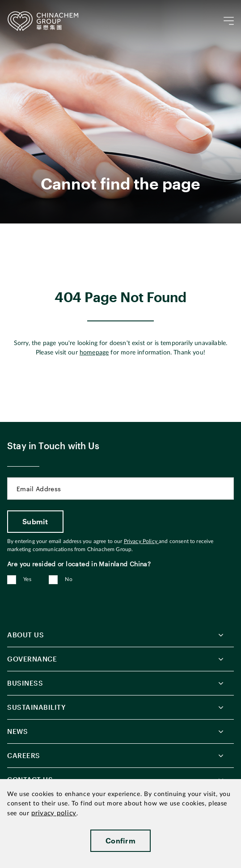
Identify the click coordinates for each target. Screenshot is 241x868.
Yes (27, 579)
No (69, 579)
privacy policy (54, 813)
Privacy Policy (141, 541)
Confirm (120, 841)
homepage (94, 353)
